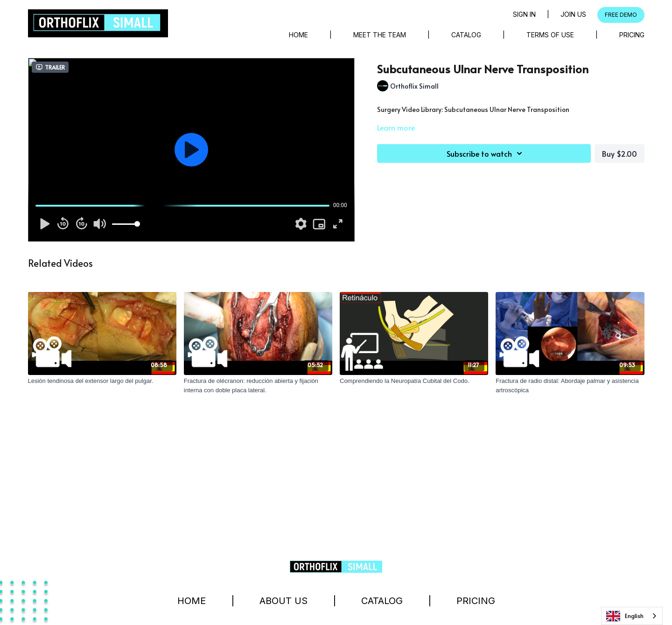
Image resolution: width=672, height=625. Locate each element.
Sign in (524, 14)
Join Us (573, 14)
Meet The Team (380, 35)
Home (298, 35)
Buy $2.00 (619, 153)
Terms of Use (550, 35)
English (625, 616)
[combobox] (632, 616)
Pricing (632, 35)
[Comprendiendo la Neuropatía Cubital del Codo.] (414, 381)
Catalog (466, 35)
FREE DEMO (621, 15)
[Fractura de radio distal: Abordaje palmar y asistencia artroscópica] (570, 385)
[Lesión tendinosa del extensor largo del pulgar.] (102, 381)
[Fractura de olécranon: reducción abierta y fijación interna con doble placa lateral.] (258, 385)
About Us (283, 601)
